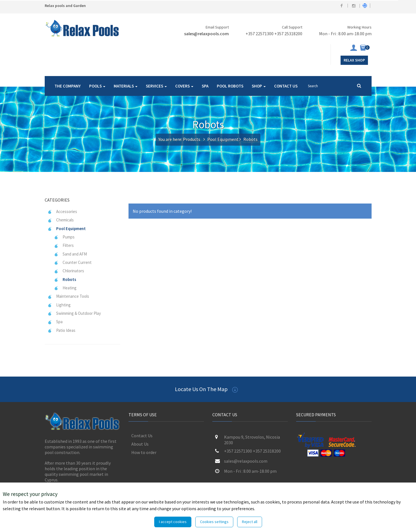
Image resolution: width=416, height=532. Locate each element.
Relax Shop (354, 60)
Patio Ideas (61, 330)
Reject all (250, 522)
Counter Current (73, 262)
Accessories (62, 211)
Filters (64, 245)
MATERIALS (126, 86)
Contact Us (142, 436)
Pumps (64, 237)
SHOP (259, 86)
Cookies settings (214, 522)
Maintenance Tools (68, 296)
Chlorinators (69, 271)
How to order (144, 452)
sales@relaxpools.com (206, 34)
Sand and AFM (70, 254)
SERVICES (156, 86)
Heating (65, 288)
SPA (205, 86)
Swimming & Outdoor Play (74, 313)
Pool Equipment (223, 139)
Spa (55, 322)
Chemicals (61, 220)
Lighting (59, 305)
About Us (140, 444)
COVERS (184, 86)
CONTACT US (286, 86)
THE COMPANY (68, 86)
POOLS (97, 86)
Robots (65, 279)
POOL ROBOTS (230, 86)
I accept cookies (173, 522)
